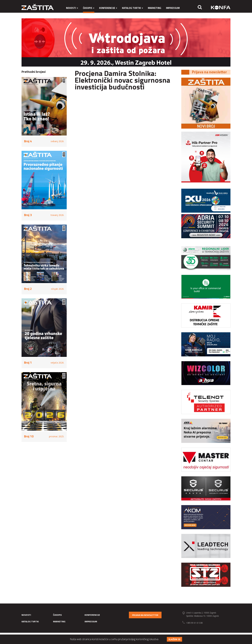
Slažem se (174, 639)
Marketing (155, 8)
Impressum (173, 8)
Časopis (89, 8)
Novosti (72, 8)
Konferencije (108, 8)
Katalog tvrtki (133, 8)
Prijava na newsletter (145, 615)
